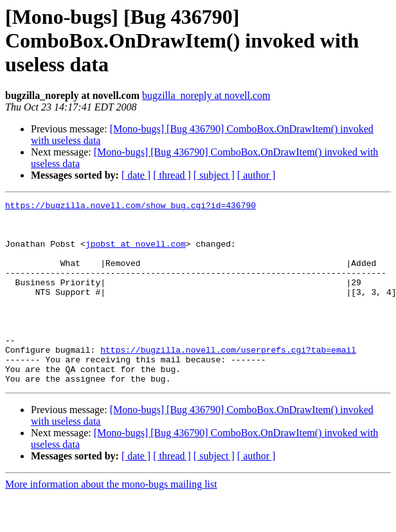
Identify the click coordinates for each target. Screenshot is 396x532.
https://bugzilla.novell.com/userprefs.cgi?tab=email (228, 380)
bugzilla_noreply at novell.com (206, 95)
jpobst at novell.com (136, 253)
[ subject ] (214, 175)
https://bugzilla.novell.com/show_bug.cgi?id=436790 (130, 207)
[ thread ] (172, 175)
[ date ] (136, 175)
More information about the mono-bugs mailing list (111, 521)
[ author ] (256, 175)
